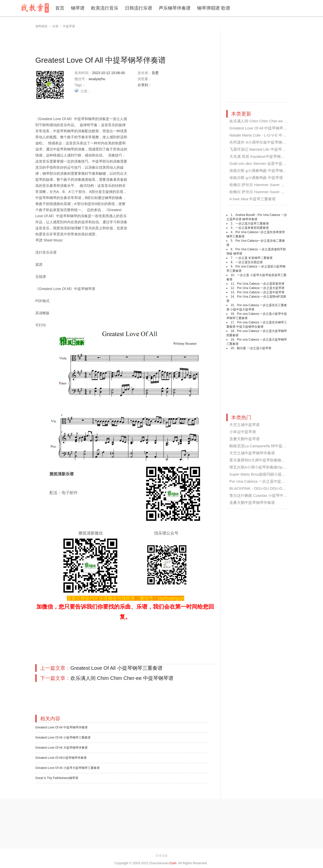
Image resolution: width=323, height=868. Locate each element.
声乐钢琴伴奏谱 (175, 8)
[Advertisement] (127, 41)
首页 (60, 8)
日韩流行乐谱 (139, 8)
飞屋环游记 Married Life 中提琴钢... (259, 149)
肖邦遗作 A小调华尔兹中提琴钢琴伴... (261, 142)
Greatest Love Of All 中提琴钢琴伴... (260, 128)
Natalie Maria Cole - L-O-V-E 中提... (259, 135)
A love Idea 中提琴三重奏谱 (252, 199)
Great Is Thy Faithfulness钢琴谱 (57, 778)
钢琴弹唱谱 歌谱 (214, 8)
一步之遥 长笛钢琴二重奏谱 (254, 258)
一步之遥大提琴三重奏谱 (252, 224)
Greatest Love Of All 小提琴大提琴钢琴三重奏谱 (68, 768)
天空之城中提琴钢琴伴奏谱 (252, 453)
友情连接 (161, 856)
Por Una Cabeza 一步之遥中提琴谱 (261, 292)
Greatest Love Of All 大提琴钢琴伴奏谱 (61, 748)
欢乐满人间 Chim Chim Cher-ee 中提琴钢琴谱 (122, 678)
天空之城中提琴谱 (245, 425)
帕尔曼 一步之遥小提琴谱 (254, 348)
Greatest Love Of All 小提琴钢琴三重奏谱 (116, 668)
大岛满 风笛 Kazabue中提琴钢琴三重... (262, 156)
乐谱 (55, 26)
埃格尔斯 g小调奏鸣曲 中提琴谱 (256, 178)
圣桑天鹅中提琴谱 (245, 439)
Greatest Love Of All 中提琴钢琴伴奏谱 (61, 727)
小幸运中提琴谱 (243, 432)
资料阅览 (41, 26)
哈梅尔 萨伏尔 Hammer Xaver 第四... (260, 185)
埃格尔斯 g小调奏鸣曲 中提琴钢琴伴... (261, 171)
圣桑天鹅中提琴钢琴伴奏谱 (252, 503)
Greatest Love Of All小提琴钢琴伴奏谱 (61, 758)
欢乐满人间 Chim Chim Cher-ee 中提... (262, 121)
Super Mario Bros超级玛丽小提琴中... (261, 474)
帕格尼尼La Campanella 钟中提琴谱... (261, 446)
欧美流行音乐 (105, 8)
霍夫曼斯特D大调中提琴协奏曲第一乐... (263, 460)
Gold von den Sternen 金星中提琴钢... (261, 163)
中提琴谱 (69, 26)
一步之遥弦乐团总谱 (249, 262)
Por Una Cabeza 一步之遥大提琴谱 (261, 288)
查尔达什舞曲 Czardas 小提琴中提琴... (262, 495)
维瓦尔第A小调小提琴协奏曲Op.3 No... (262, 467)
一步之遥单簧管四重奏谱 (252, 228)
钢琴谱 (78, 8)
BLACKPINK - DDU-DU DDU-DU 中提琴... (265, 488)
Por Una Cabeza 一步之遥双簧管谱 (261, 284)
